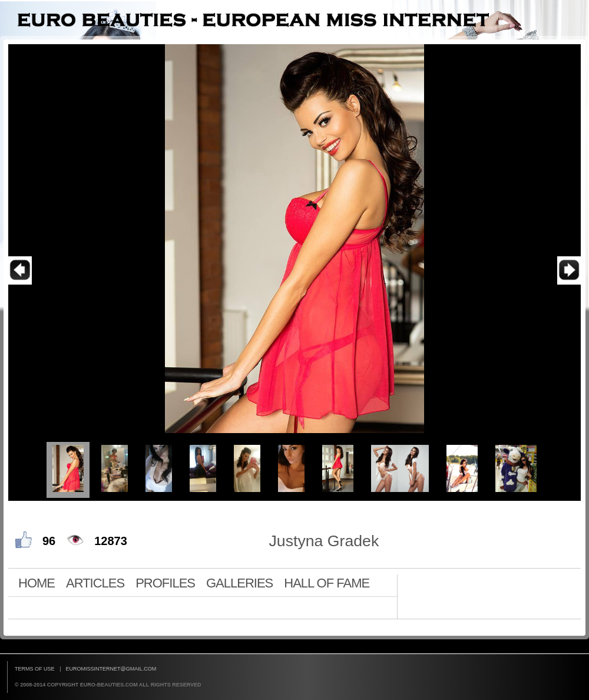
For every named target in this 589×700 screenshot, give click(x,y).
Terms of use (35, 669)
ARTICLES (95, 582)
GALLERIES (239, 582)
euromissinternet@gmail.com (111, 669)
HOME (37, 582)
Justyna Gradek (324, 541)
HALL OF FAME (327, 582)
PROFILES (165, 582)
